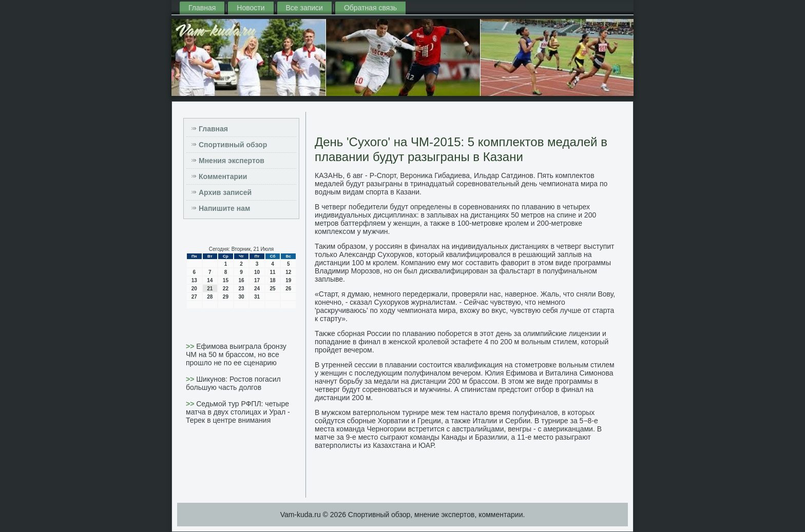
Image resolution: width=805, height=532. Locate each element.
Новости (251, 8)
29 (226, 297)
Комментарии (223, 176)
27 (194, 297)
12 (288, 272)
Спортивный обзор (233, 145)
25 (273, 289)
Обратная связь (370, 8)
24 (257, 289)
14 (210, 280)
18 (273, 280)
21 (210, 289)
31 (257, 297)
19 (288, 280)
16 (241, 280)
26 (288, 289)
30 (241, 297)
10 (257, 272)
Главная (202, 8)
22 (226, 289)
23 (241, 289)
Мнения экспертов (232, 161)
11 (273, 272)
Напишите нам (224, 208)
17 (257, 280)
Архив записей (225, 192)
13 (194, 280)
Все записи (304, 8)
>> (191, 346)
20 (194, 289)
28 (210, 297)
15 (226, 280)
